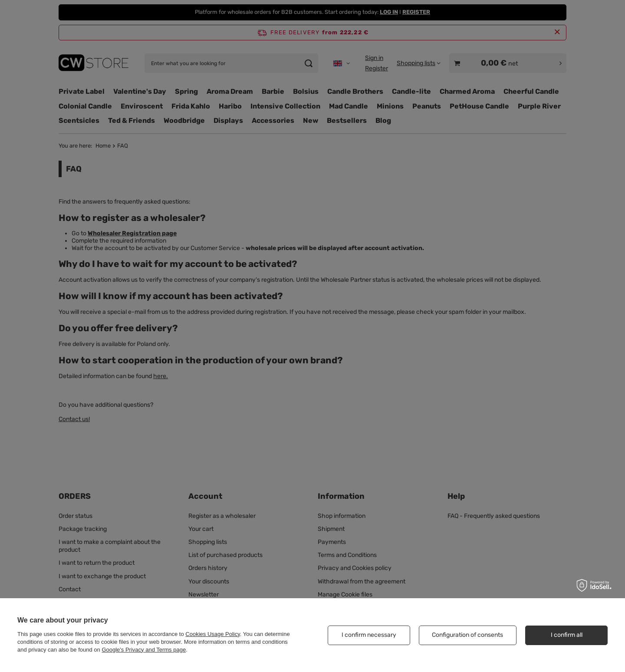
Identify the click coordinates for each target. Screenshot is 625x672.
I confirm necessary (369, 635)
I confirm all (567, 635)
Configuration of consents (467, 635)
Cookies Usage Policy (212, 634)
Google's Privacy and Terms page (144, 650)
